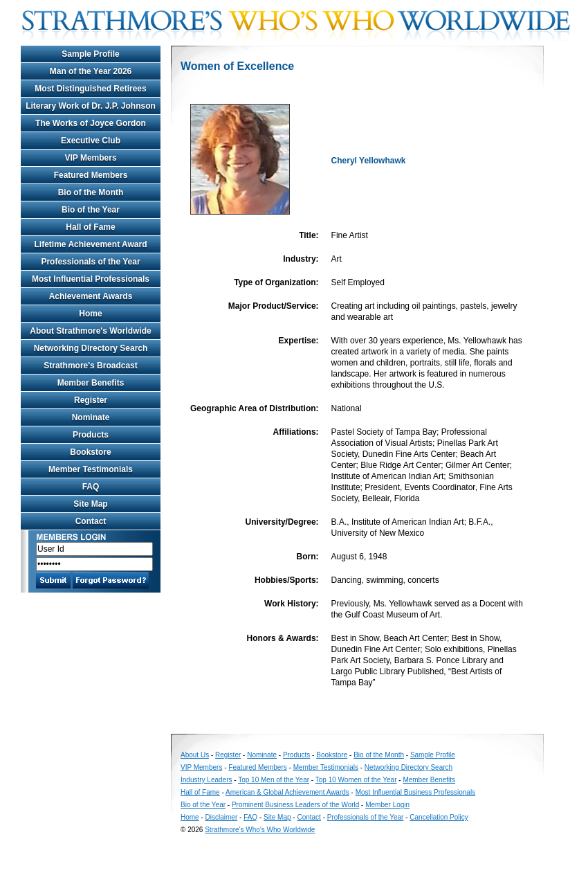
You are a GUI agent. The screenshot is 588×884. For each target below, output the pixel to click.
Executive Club (91, 141)
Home (90, 314)
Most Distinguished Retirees (90, 89)
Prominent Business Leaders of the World (295, 805)
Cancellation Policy (439, 817)
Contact (91, 521)
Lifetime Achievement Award (91, 244)
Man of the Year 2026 (91, 71)
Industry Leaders (206, 780)
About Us (195, 755)
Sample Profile (90, 54)
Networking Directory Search (91, 348)
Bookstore (90, 452)
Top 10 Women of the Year (356, 780)
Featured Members (91, 175)
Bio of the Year (91, 210)
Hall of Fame (90, 227)
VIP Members (90, 158)
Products (91, 435)
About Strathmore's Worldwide (90, 331)
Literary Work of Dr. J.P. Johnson (91, 106)
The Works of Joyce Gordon (91, 123)
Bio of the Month (91, 192)
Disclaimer (222, 817)
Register (91, 400)
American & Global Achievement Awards (287, 792)
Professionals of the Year (90, 262)
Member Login (387, 805)
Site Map (90, 504)
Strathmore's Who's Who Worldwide (260, 830)
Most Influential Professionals (91, 279)
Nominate (91, 417)
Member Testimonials (91, 469)
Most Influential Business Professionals (415, 792)
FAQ (91, 487)
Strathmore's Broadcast (91, 366)
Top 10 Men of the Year (274, 780)
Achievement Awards (91, 296)
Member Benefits (91, 383)
